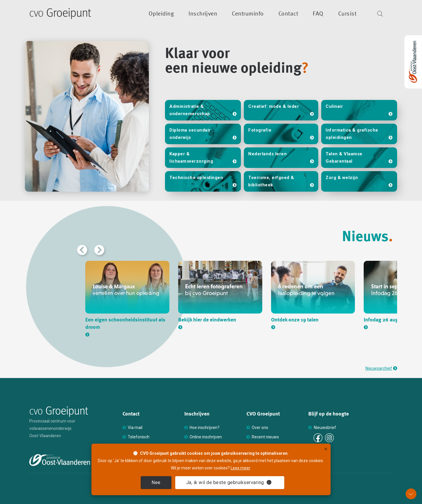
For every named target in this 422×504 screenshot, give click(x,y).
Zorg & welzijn (342, 178)
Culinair (334, 106)
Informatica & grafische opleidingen (352, 134)
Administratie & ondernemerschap (190, 110)
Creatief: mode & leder (274, 106)
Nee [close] (156, 482)
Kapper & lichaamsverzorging (191, 157)
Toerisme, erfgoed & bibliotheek (271, 181)
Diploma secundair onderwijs (190, 134)
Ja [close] (229, 482)
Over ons (260, 428)
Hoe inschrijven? (205, 428)
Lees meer (240, 468)
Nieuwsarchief (379, 368)
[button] (81, 249)
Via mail (135, 428)
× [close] (326, 449)
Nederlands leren (267, 154)
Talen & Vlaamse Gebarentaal (344, 157)
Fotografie (260, 130)
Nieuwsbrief (325, 428)
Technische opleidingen (196, 178)
